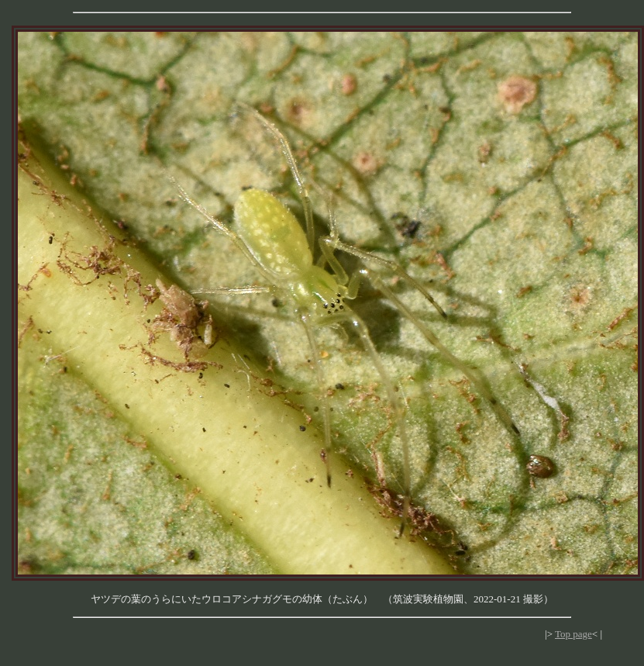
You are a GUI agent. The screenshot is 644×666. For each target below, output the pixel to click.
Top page (573, 634)
